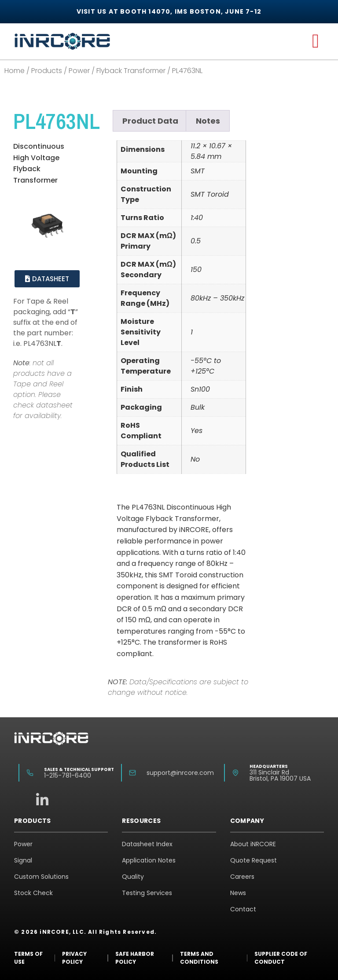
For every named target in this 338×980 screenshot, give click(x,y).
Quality (133, 877)
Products (47, 71)
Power (79, 71)
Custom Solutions (41, 877)
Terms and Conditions (199, 958)
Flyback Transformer (131, 71)
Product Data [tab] (150, 121)
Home (15, 71)
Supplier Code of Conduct (281, 958)
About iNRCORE (253, 844)
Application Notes (149, 860)
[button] (316, 41)
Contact (243, 909)
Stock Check (33, 893)
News (238, 893)
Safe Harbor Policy (135, 958)
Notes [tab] (208, 121)
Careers (242, 877)
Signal (23, 860)
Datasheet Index (147, 844)
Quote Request (253, 860)
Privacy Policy (74, 958)
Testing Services (147, 893)
